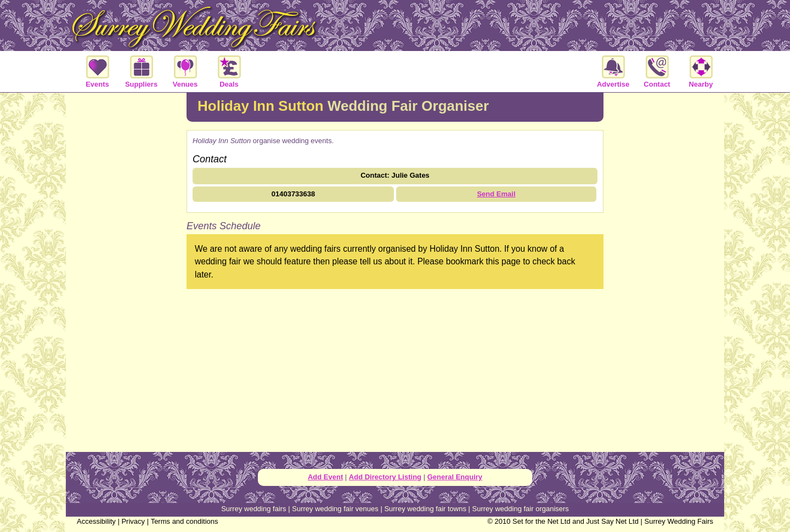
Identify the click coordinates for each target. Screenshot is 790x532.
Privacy (133, 521)
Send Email (496, 194)
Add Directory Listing (385, 477)
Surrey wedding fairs (254, 509)
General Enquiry (455, 477)
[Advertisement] (126, 271)
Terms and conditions (185, 521)
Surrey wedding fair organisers (521, 509)
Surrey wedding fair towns (425, 509)
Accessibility (96, 521)
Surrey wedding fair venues (335, 509)
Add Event (325, 477)
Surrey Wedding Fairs (679, 521)
